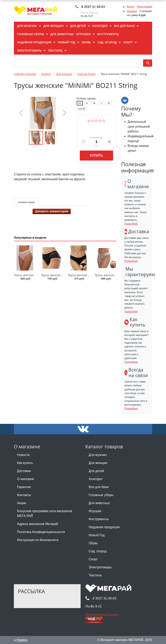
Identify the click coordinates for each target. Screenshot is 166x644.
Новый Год (97, 535)
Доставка (24, 471)
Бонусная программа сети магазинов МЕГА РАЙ (45, 513)
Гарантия (24, 487)
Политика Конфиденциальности (41, 532)
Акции (22, 503)
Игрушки (95, 511)
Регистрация (144, 7)
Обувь (93, 543)
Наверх (21, 640)
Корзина (132, 11)
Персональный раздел (102, 614)
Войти (130, 7)
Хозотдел (96, 479)
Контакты (24, 495)
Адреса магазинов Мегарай (38, 524)
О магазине (26, 479)
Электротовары (100, 567)
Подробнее (131, 224)
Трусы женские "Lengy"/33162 (115, 275)
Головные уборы (101, 495)
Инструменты (99, 519)
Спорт (93, 559)
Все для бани (99, 487)
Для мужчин (98, 455)
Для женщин (98, 463)
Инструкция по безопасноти (38, 540)
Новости (23, 455)
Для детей (96, 471)
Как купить (25, 463)
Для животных (99, 503)
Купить (96, 155)
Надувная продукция (104, 527)
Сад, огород (98, 551)
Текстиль (95, 575)
